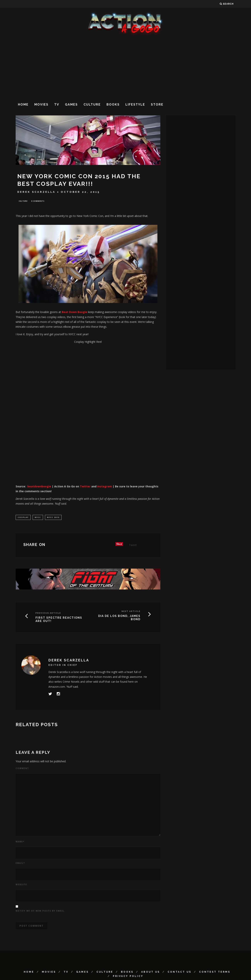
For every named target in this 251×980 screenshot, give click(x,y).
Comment (22, 769)
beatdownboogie (39, 487)
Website (21, 885)
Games (71, 104)
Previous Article (48, 614)
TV (57, 104)
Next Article (131, 612)
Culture (92, 104)
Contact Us (180, 973)
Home (23, 104)
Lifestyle (135, 104)
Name (20, 842)
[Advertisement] (126, 67)
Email (20, 864)
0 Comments (38, 201)
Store (157, 104)
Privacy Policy (128, 977)
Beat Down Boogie (74, 313)
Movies (41, 104)
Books (113, 104)
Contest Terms (215, 973)
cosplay (23, 518)
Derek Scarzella (36, 192)
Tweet (133, 546)
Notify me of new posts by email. (40, 912)
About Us (151, 973)
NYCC (38, 518)
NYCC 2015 (53, 518)
